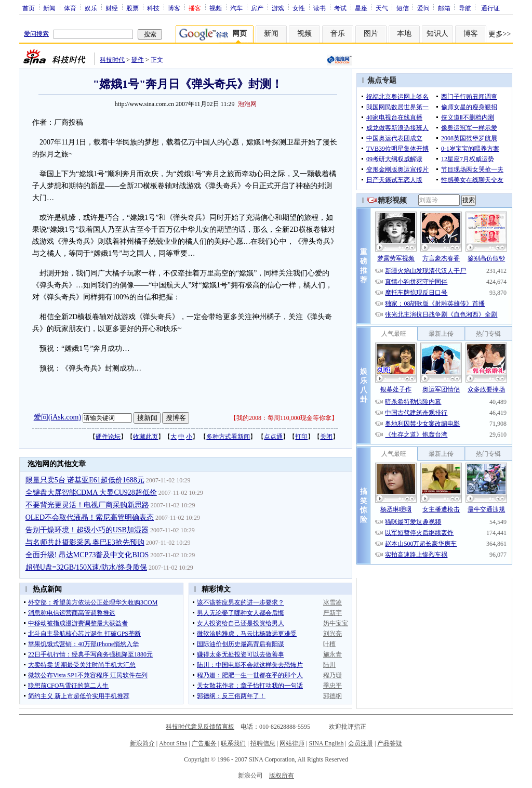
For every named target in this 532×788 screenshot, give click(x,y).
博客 (174, 8)
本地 (404, 34)
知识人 (437, 34)
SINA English (326, 743)
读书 (320, 8)
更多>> (500, 34)
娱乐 (91, 8)
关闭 (326, 437)
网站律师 (292, 743)
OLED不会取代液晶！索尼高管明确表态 (90, 517)
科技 (153, 8)
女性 (299, 8)
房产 (257, 8)
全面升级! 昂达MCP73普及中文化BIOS (87, 555)
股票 (132, 8)
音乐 (338, 34)
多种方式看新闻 (228, 437)
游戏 (278, 8)
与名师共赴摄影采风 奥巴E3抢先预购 (85, 542)
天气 (382, 8)
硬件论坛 (108, 437)
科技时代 (112, 60)
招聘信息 (263, 743)
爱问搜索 (36, 34)
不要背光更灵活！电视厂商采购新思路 (87, 505)
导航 (465, 8)
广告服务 (204, 743)
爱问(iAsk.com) (57, 417)
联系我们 (233, 743)
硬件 (138, 60)
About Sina (173, 743)
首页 (29, 8)
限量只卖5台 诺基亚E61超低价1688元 (85, 480)
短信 (403, 8)
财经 (112, 8)
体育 (70, 8)
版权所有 (282, 776)
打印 (301, 437)
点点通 (273, 437)
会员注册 (361, 743)
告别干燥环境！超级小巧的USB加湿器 (87, 530)
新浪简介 (142, 743)
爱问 (423, 8)
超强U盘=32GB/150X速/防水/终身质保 (86, 567)
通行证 (490, 8)
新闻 (49, 8)
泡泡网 (247, 104)
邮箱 (444, 8)
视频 (216, 8)
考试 (340, 8)
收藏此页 (145, 437)
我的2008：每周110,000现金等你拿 (284, 418)
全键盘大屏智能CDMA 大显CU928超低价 (91, 492)
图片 (371, 34)
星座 (361, 8)
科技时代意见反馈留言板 (200, 727)
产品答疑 (390, 743)
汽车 (236, 8)
